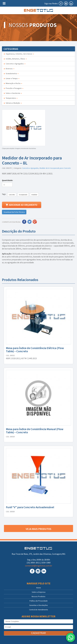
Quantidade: (8, 180)
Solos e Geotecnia (13, 93)
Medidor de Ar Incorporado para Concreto (55, 168)
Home (39, 588)
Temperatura (11, 98)
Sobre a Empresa (39, 592)
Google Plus (35, 222)
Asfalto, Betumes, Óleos (15, 59)
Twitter (30, 222)
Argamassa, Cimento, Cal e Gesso (19, 54)
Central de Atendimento (39, 610)
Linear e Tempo (11, 78)
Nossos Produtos (38, 596)
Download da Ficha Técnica (14, 212)
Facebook (24, 222)
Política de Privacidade (39, 601)
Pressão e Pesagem (13, 88)
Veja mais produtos (38, 529)
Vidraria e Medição (13, 103)
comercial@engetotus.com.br (39, 566)
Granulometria (11, 73)
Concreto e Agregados (15, 64)
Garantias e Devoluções (39, 605)
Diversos (9, 69)
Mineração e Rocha (13, 83)
